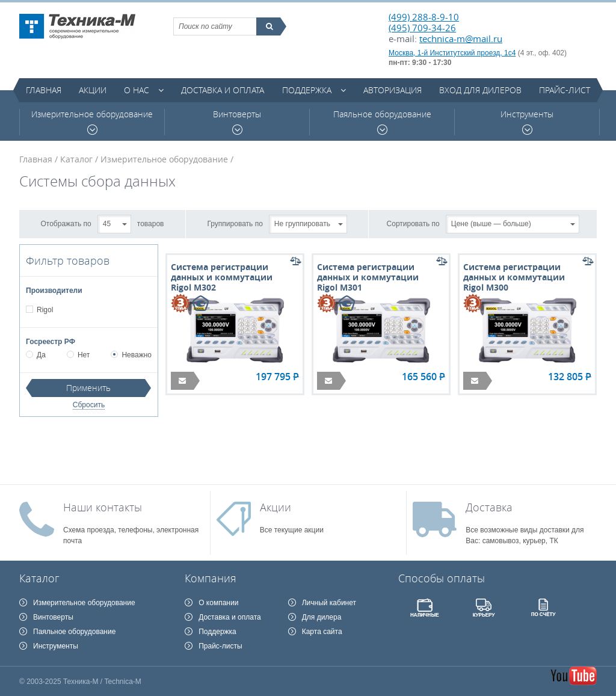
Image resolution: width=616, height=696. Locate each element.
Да (36, 355)
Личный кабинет (329, 603)
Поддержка (307, 90)
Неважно (131, 355)
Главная (44, 90)
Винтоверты (237, 122)
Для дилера (322, 617)
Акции (93, 90)
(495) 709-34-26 (422, 28)
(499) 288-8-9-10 (424, 17)
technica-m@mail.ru (461, 38)
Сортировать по (413, 223)
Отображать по (66, 223)
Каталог (76, 159)
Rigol (45, 310)
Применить (88, 388)
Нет (78, 355)
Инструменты (527, 122)
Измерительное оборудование (92, 122)
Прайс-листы (220, 646)
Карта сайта (322, 632)
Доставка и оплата (223, 90)
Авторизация (393, 90)
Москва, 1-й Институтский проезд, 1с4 (452, 53)
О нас (137, 90)
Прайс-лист (565, 90)
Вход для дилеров (480, 90)
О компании (218, 603)
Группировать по (235, 223)
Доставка (489, 507)
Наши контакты (103, 507)
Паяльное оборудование (382, 122)
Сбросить (89, 405)
